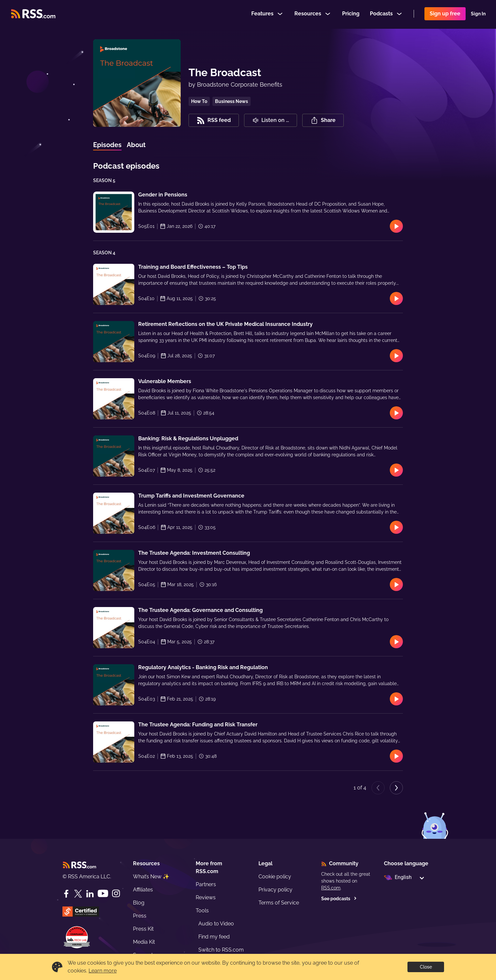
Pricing (351, 14)
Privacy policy (275, 890)
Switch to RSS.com (221, 950)
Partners (206, 884)
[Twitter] (78, 894)
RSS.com (331, 888)
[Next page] (396, 788)
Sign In (478, 14)
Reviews (206, 897)
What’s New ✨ (151, 877)
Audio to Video (216, 924)
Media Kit (144, 942)
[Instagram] (116, 894)
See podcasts (339, 899)
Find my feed (214, 937)
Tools (202, 911)
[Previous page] (378, 788)
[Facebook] (66, 894)
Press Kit (143, 929)
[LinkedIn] (90, 894)
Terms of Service (279, 903)
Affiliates (143, 890)
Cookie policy (275, 877)
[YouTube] (103, 894)
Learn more (103, 971)
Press (140, 916)
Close (426, 967)
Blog (139, 903)
